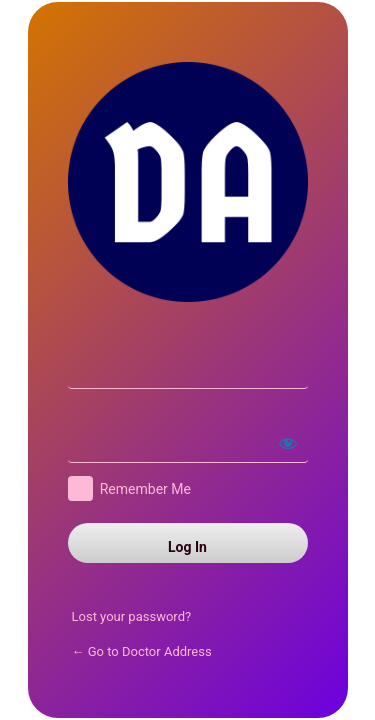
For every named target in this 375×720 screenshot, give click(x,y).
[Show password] (288, 443)
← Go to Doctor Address (142, 651)
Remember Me (145, 489)
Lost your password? (132, 616)
